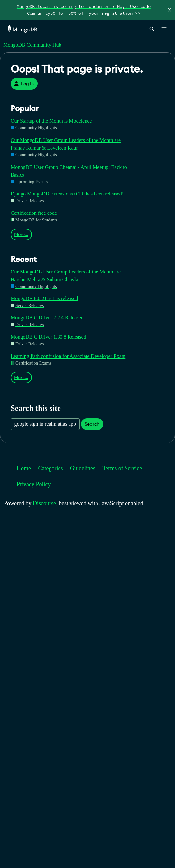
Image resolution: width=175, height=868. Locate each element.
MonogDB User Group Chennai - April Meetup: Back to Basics (69, 171)
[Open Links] (164, 29)
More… (21, 234)
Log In (24, 84)
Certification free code (34, 213)
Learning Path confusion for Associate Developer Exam (68, 356)
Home (24, 468)
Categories (51, 468)
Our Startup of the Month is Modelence (51, 121)
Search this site (36, 408)
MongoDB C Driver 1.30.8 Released (48, 337)
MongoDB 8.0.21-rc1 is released (44, 298)
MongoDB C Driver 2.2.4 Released (47, 318)
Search (92, 424)
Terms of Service (122, 468)
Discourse (44, 503)
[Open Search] (152, 29)
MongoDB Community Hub (32, 45)
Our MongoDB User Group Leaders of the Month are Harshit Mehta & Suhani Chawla (66, 276)
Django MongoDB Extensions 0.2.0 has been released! (67, 194)
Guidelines (83, 468)
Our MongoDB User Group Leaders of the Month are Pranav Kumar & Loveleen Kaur (66, 144)
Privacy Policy (34, 484)
